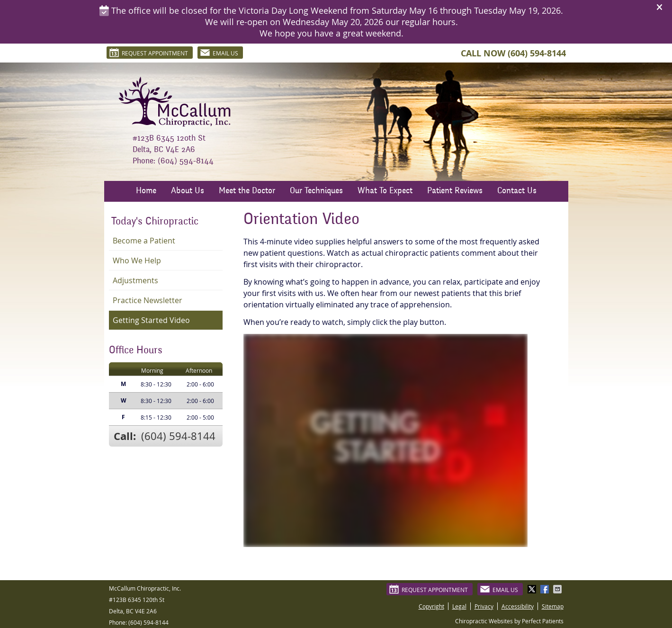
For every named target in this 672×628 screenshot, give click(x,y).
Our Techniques (316, 191)
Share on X (533, 589)
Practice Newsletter (148, 300)
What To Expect (385, 191)
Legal (459, 606)
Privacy (484, 606)
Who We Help (137, 260)
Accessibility (518, 606)
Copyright (431, 606)
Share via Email (558, 589)
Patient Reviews (455, 191)
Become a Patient (144, 241)
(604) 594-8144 (537, 53)
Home (146, 191)
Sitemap (553, 606)
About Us (188, 191)
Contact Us (517, 191)
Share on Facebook (546, 589)
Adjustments (135, 280)
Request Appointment (148, 53)
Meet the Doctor (247, 191)
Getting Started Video (151, 320)
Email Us (219, 53)
